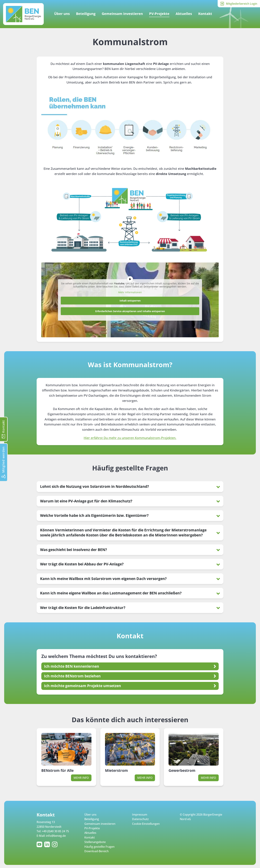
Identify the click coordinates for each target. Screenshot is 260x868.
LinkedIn (48, 844)
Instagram (55, 844)
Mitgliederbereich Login (242, 4)
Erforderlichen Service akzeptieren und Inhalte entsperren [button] (130, 311)
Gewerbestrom (182, 770)
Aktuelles (184, 14)
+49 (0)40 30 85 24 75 (55, 831)
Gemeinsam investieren (122, 14)
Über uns (62, 14)
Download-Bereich (97, 851)
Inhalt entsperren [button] (130, 300)
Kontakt (205, 14)
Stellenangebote (95, 842)
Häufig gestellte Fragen (99, 847)
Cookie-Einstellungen (146, 824)
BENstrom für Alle (57, 770)
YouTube (40, 844)
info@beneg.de (56, 836)
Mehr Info (81, 778)
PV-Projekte (159, 14)
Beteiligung (86, 14)
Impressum (140, 815)
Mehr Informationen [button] (130, 292)
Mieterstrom (116, 770)
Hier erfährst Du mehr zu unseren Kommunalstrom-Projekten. (130, 438)
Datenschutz (140, 819)
